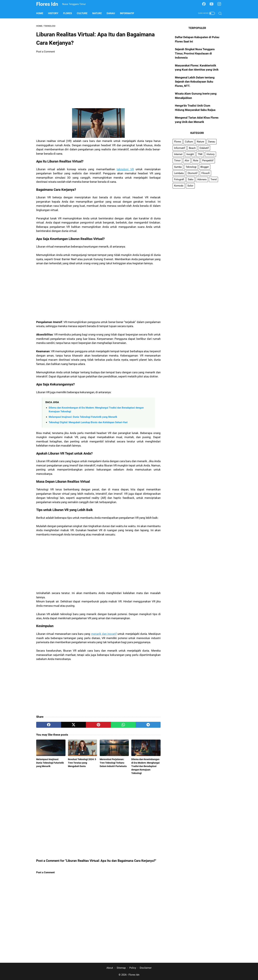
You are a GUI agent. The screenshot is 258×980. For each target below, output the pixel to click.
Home (40, 13)
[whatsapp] (123, 725)
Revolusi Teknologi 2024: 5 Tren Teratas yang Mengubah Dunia (82, 763)
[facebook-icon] (204, 4)
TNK (200, 154)
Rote (196, 161)
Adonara (202, 179)
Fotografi (179, 179)
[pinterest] (98, 725)
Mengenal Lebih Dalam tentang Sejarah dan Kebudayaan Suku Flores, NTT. (195, 82)
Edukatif (204, 148)
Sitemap (121, 968)
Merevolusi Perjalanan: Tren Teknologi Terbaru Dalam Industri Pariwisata (113, 763)
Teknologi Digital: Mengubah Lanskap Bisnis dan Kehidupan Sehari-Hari (88, 422)
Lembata (179, 173)
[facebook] (49, 725)
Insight (190, 154)
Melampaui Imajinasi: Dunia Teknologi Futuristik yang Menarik (83, 417)
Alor (187, 161)
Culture (82, 13)
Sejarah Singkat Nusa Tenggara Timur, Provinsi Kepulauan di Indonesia (195, 53)
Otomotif (193, 173)
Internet (178, 154)
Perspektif (208, 161)
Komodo (179, 186)
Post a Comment (45, 52)
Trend (213, 179)
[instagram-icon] (219, 4)
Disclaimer (146, 968)
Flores (68, 13)
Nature (97, 13)
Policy (133, 968)
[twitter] (73, 725)
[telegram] (148, 725)
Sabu (191, 179)
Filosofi (206, 173)
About (110, 968)
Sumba (178, 167)
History (53, 13)
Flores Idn (47, 4)
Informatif (127, 13)
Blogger (205, 167)
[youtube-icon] (212, 4)
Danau (111, 13)
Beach (192, 148)
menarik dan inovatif (104, 634)
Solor (190, 186)
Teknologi (191, 167)
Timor (177, 161)
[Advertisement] (98, 81)
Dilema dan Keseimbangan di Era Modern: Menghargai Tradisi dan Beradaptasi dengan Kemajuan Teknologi (145, 766)
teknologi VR (125, 169)
